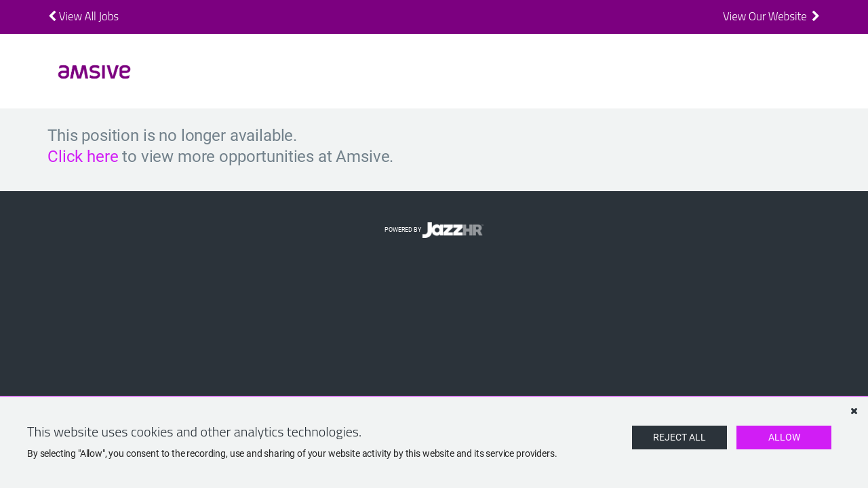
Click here (83, 157)
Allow (784, 437)
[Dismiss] (854, 411)
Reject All (679, 437)
